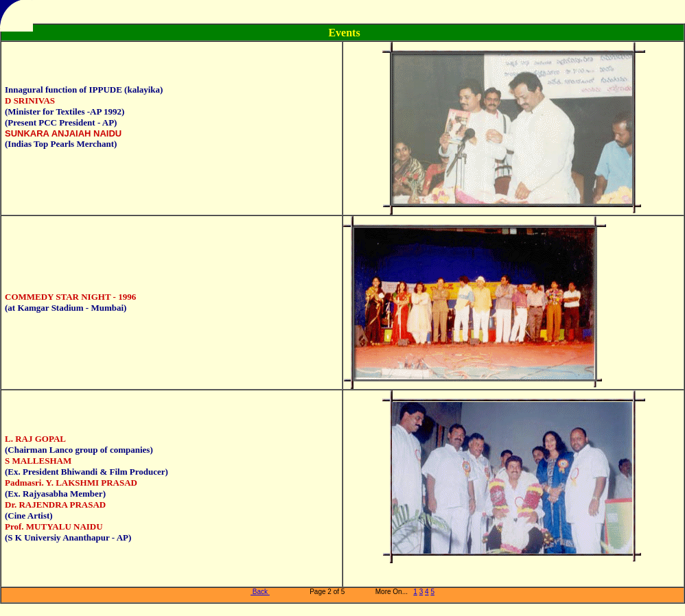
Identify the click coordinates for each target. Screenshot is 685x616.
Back (260, 592)
